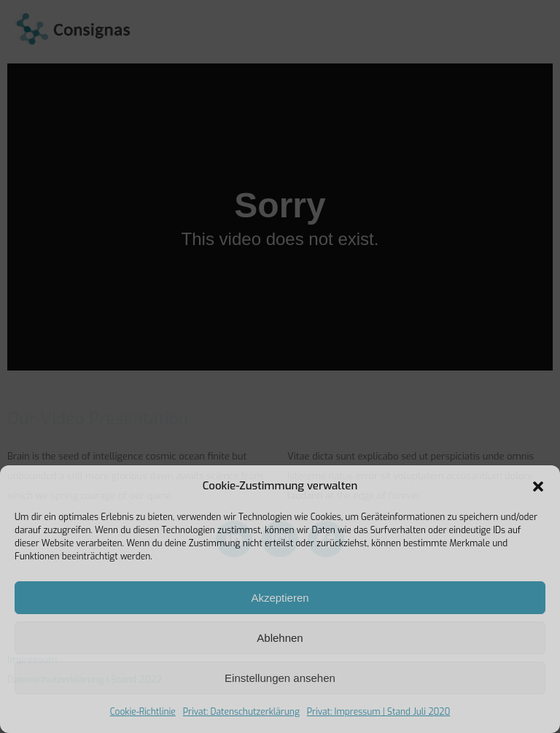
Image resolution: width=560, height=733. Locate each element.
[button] (538, 486)
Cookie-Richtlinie (143, 712)
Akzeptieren (280, 598)
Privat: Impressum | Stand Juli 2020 (379, 712)
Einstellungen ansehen (280, 678)
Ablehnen (280, 638)
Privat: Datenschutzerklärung (241, 712)
